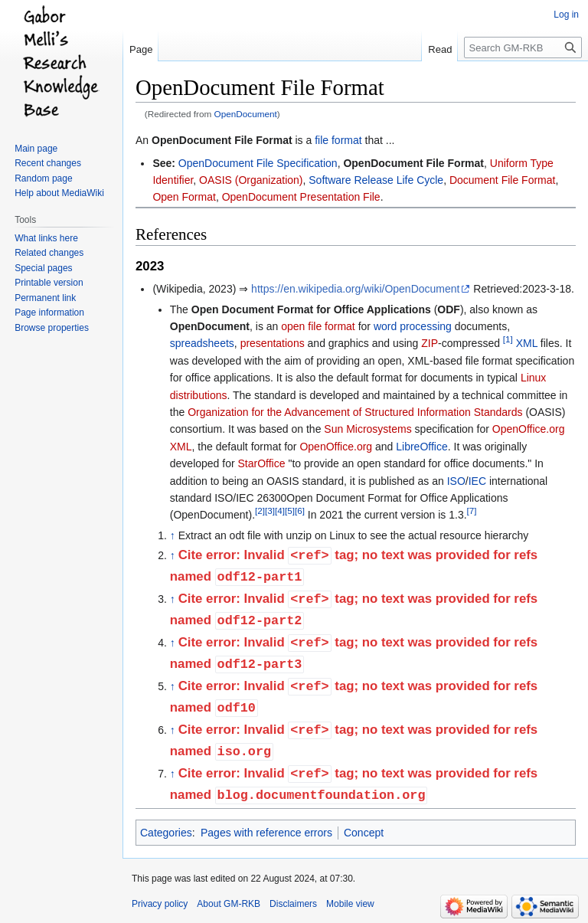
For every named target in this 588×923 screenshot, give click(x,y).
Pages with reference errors (266, 833)
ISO (456, 481)
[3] (270, 511)
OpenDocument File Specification (258, 163)
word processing (413, 326)
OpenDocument (246, 114)
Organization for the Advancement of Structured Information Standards (355, 412)
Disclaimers (293, 904)
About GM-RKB (229, 904)
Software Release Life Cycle (376, 180)
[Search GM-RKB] (523, 47)
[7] (472, 511)
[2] (260, 511)
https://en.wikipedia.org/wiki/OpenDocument (355, 289)
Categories (166, 833)
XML (527, 343)
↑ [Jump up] (173, 535)
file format (338, 140)
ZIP (430, 343)
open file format (318, 326)
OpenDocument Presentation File (301, 197)
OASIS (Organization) (251, 180)
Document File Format (502, 180)
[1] (508, 340)
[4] (280, 511)
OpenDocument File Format (222, 140)
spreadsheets (202, 343)
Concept (364, 833)
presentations (273, 343)
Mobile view (350, 904)
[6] (300, 511)
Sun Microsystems (367, 429)
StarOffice (262, 463)
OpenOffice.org (336, 447)
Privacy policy (160, 904)
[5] (290, 511)
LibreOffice (421, 447)
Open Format (184, 197)
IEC (477, 481)
